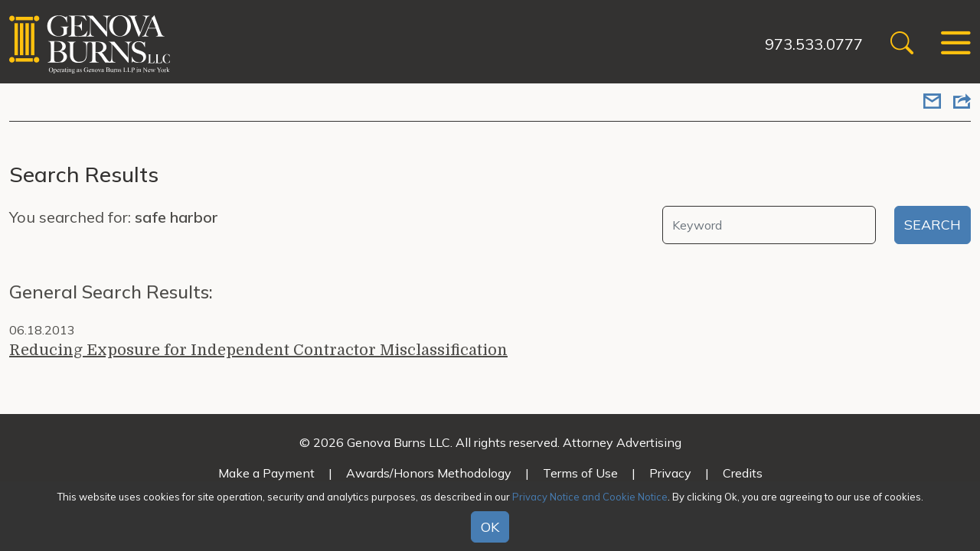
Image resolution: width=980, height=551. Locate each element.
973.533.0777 (814, 44)
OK (490, 527)
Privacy (670, 473)
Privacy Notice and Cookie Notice (590, 497)
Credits (743, 473)
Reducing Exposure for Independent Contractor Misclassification (258, 350)
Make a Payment (266, 473)
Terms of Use (580, 473)
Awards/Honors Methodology (429, 473)
